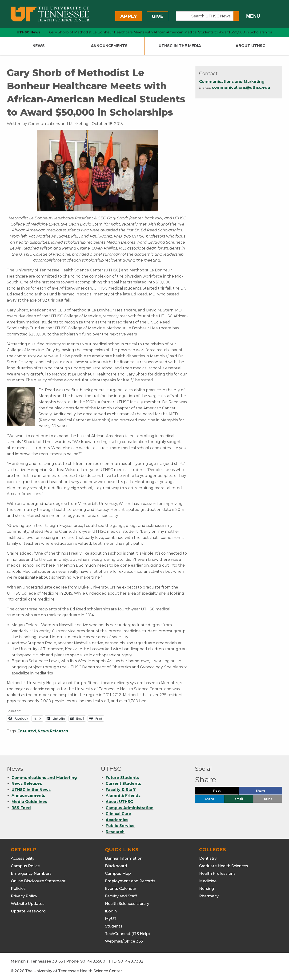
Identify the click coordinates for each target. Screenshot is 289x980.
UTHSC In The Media (180, 46)
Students (114, 926)
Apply (129, 16)
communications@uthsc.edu (241, 87)
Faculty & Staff (121, 790)
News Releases (53, 731)
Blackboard (116, 866)
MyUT (111, 919)
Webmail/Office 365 (124, 941)
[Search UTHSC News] (205, 16)
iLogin (111, 911)
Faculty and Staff (121, 896)
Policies (18, 889)
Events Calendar (121, 889)
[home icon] (6, 32)
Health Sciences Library (127, 904)
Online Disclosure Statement (38, 881)
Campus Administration (130, 808)
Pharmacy (209, 896)
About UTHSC (250, 46)
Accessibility (23, 858)
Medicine (208, 881)
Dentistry (208, 858)
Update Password (28, 911)
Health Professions (217, 873)
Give (157, 16)
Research (115, 832)
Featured (27, 731)
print (268, 799)
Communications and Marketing (232, 82)
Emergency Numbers (31, 873)
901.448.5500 (93, 961)
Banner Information (124, 858)
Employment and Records (130, 881)
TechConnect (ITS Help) (127, 934)
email (239, 799)
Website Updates (28, 904)
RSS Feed (21, 808)
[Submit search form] (236, 16)
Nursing (207, 889)
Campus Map (118, 873)
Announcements (109, 46)
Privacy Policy (24, 896)
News (39, 46)
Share (268, 792)
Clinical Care (118, 814)
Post (223, 792)
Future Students (122, 778)
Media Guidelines (29, 802)
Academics (117, 820)
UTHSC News (29, 32)
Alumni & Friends (123, 796)
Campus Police (25, 866)
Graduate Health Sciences (224, 866)
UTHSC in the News (31, 790)
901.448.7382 (131, 961)
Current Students (123, 784)
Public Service (120, 826)
